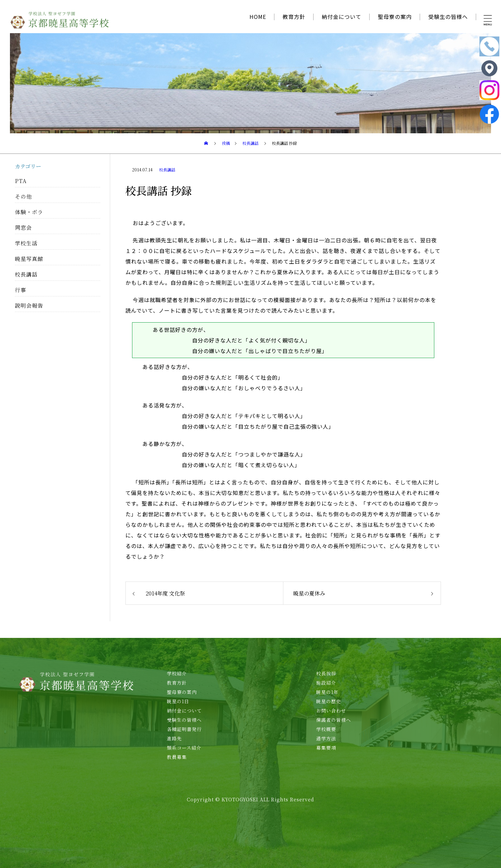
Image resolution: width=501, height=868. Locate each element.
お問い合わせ (331, 711)
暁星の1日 (178, 701)
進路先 (174, 738)
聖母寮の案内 (395, 17)
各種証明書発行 (184, 729)
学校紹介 (177, 673)
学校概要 (326, 729)
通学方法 (326, 738)
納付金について (342, 17)
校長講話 (167, 170)
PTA (21, 181)
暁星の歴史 (329, 701)
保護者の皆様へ (334, 720)
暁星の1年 (327, 692)
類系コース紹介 (184, 748)
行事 (21, 290)
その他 (23, 196)
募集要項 (326, 748)
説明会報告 (29, 306)
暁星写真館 (29, 259)
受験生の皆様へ (448, 17)
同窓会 (23, 228)
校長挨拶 (326, 673)
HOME (258, 17)
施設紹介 (326, 683)
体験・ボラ (29, 212)
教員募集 (177, 757)
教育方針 (294, 17)
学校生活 (26, 243)
